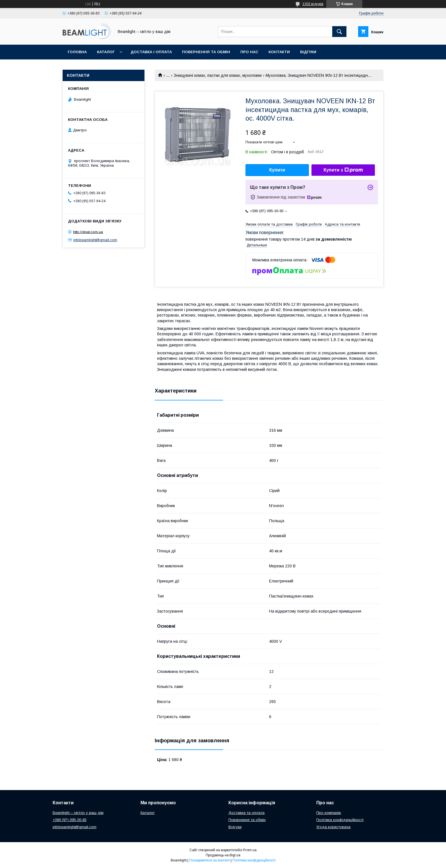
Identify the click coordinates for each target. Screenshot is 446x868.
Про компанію (329, 813)
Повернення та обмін (206, 52)
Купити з (343, 170)
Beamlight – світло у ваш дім (78, 813)
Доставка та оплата (246, 813)
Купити (277, 170)
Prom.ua (250, 850)
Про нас (249, 52)
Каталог (106, 52)
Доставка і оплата (151, 52)
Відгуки (308, 52)
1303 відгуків (313, 4)
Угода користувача (333, 827)
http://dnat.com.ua (88, 232)
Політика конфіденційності (340, 820)
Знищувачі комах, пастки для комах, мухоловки (218, 75)
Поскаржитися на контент (209, 860)
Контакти (279, 52)
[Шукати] (339, 32)
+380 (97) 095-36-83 (70, 820)
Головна (77, 52)
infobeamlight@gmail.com (95, 240)
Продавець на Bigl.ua (223, 855)
